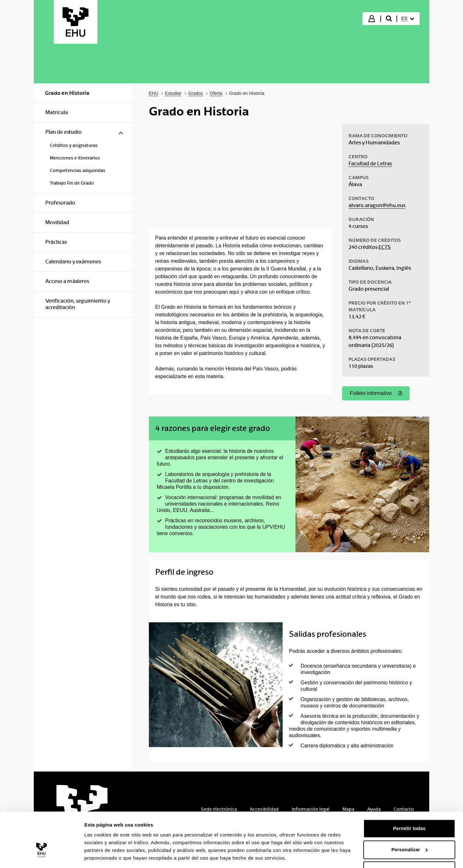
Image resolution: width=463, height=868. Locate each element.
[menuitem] (408, 19)
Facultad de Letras (370, 164)
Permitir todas (409, 808)
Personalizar (409, 829)
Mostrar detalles (103, 855)
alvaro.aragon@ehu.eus (377, 205)
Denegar (409, 850)
